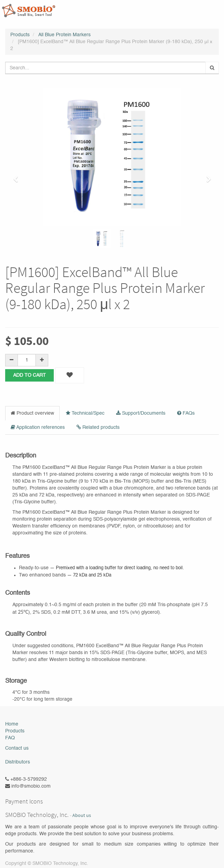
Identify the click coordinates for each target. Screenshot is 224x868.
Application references (38, 427)
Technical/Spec (85, 413)
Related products (98, 427)
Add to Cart (29, 375)
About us (82, 815)
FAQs (186, 413)
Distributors (18, 762)
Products (20, 35)
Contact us (17, 748)
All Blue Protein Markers (64, 35)
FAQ (10, 738)
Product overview (32, 413)
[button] (18, 176)
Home (12, 724)
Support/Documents (141, 413)
